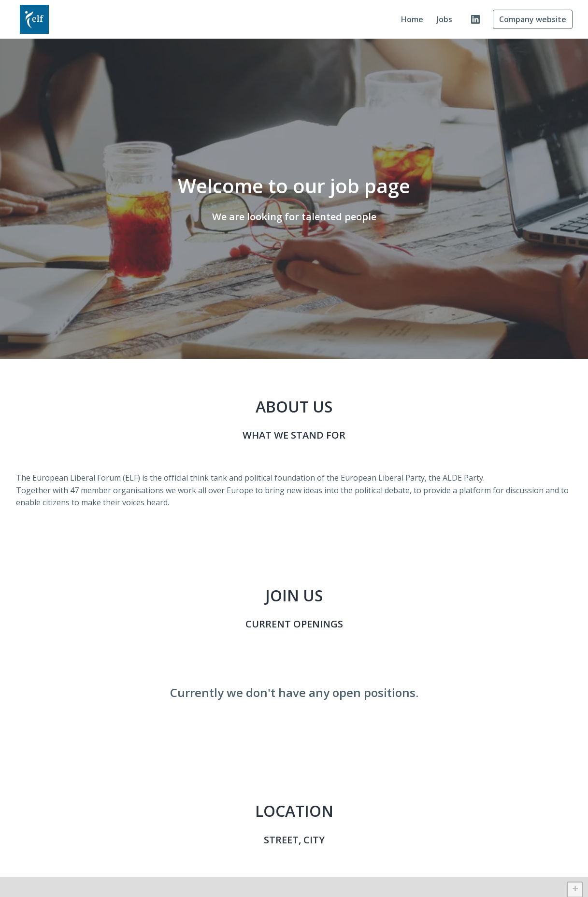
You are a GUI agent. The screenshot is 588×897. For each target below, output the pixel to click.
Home (412, 19)
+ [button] (575, 890)
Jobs (445, 19)
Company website (533, 19)
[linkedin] (475, 19)
